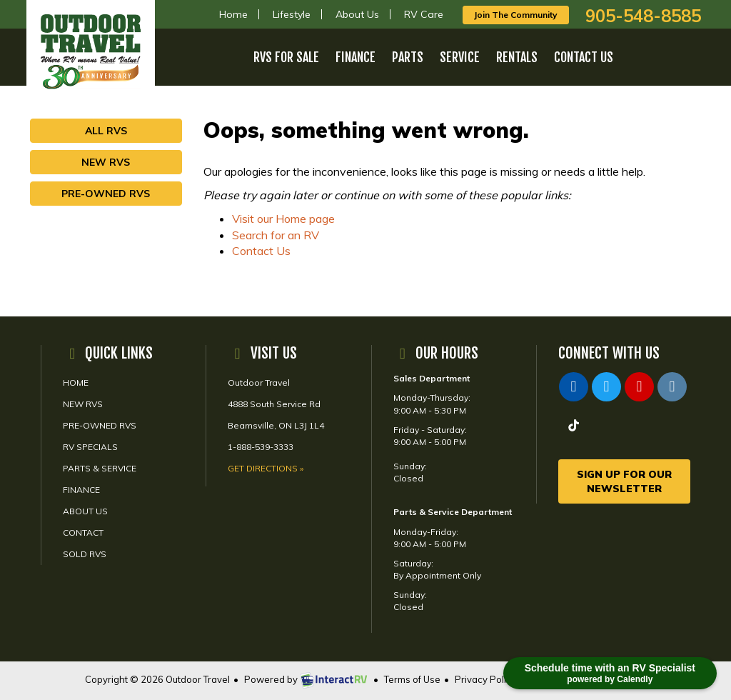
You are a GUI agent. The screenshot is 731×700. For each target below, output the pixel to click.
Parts (408, 57)
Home (233, 14)
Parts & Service (100, 468)
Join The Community (516, 15)
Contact (83, 532)
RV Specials (90, 447)
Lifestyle (292, 14)
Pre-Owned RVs (106, 194)
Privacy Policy (485, 679)
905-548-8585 (643, 16)
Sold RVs (85, 554)
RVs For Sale (286, 57)
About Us (357, 14)
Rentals (517, 57)
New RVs (106, 162)
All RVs (106, 131)
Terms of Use (412, 679)
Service (460, 57)
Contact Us (584, 57)
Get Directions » (266, 468)
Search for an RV (276, 235)
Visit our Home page (283, 219)
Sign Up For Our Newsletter (624, 481)
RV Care (424, 14)
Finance (356, 57)
